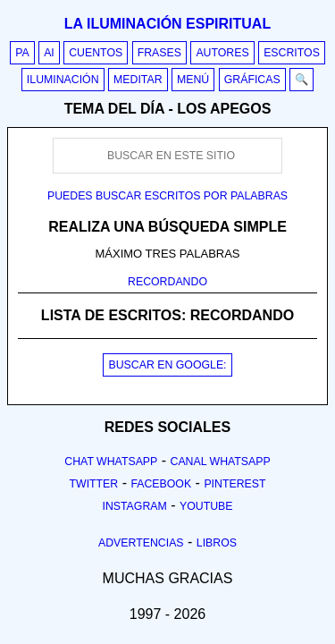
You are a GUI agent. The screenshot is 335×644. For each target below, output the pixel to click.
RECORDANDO (167, 282)
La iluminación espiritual (167, 24)
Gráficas (252, 80)
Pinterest (234, 484)
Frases (159, 53)
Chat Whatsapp (111, 462)
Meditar (138, 80)
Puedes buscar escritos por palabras (167, 196)
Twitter (93, 484)
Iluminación (63, 80)
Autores (222, 53)
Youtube (206, 506)
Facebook (161, 484)
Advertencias (141, 543)
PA (22, 53)
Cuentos (96, 53)
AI (49, 53)
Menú (193, 80)
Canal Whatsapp (221, 462)
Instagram (134, 506)
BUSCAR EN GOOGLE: (167, 365)
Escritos (292, 53)
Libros (217, 543)
